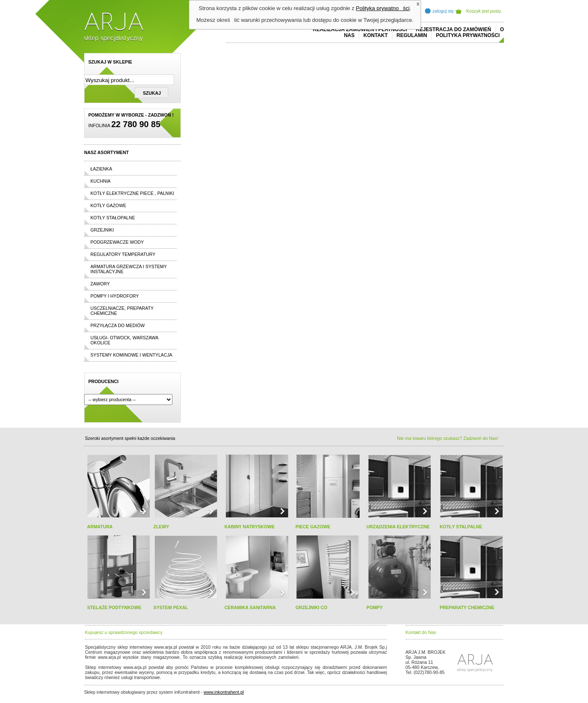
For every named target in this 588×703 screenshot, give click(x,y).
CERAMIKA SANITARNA (250, 607)
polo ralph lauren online (326, 657)
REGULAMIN (412, 35)
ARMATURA (100, 527)
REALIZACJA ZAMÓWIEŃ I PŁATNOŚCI (360, 29)
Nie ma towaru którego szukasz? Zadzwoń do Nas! (448, 438)
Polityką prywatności (383, 8)
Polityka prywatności (468, 35)
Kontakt (376, 35)
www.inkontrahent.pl (224, 692)
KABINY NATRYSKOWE (250, 527)
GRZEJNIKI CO (311, 607)
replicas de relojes (167, 662)
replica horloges (178, 677)
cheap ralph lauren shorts (122, 662)
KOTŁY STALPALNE (461, 527)
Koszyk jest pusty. (484, 11)
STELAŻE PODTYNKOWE (114, 607)
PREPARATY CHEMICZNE (467, 607)
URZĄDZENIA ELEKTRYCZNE (398, 527)
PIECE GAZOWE (313, 527)
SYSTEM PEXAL (171, 607)
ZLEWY (161, 527)
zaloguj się (443, 11)
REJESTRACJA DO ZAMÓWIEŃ (454, 29)
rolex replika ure (211, 677)
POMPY (375, 607)
